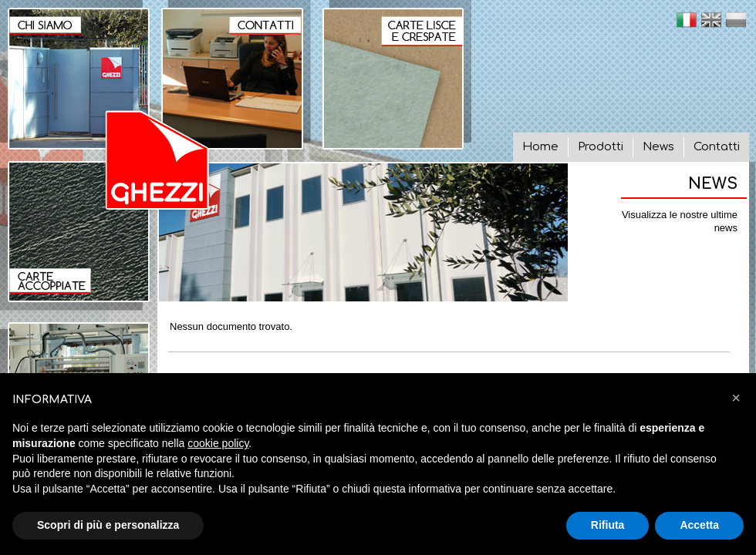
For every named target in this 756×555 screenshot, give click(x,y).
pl (736, 20)
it (687, 20)
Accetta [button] (699, 525)
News (658, 147)
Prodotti (601, 147)
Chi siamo (75, 75)
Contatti (717, 147)
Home (540, 147)
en (711, 20)
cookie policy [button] (218, 443)
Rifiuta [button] (608, 525)
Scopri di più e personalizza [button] (108, 525)
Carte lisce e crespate (397, 75)
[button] (736, 398)
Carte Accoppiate (75, 236)
